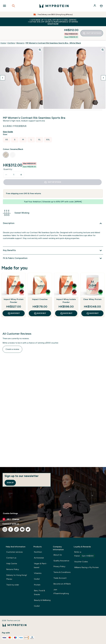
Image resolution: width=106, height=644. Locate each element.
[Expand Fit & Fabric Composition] (53, 244)
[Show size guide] (8, 118)
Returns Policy (13, 569)
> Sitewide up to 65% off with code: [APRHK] (53, 22)
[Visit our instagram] (5, 529)
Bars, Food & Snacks (39, 592)
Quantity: (8, 155)
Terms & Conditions (62, 572)
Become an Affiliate (62, 584)
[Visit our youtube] (22, 529)
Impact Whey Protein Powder (14, 287)
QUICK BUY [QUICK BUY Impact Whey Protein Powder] (14, 299)
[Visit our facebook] (11, 529)
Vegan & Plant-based (40, 565)
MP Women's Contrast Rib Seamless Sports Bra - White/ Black (53, 29)
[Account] (95, 6)
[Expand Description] (53, 209)
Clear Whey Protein (92, 285)
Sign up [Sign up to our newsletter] (10, 483)
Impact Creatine (40, 285)
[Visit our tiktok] (16, 529)
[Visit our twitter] (28, 529)
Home (3, 29)
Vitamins (38, 573)
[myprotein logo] (54, 6)
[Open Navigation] (4, 6)
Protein (37, 585)
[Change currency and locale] (53, 519)
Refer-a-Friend (84, 554)
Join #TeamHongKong (61, 591)
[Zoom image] (40, 36)
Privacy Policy (59, 566)
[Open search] (13, 6)
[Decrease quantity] (6, 161)
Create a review (12, 335)
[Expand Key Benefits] (53, 237)
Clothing (11, 29)
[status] (14, 161)
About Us (58, 555)
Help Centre (12, 564)
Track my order (13, 585)
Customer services (15, 552)
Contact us (11, 558)
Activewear (39, 558)
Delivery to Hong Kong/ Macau (17, 577)
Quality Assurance (61, 561)
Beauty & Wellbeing (42, 600)
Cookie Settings (10, 513)
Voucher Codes (81, 562)
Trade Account (60, 578)
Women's (20, 29)
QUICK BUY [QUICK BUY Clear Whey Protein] (92, 299)
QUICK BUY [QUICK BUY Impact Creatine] (40, 299)
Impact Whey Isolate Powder (66, 287)
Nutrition (38, 552)
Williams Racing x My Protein (86, 567)
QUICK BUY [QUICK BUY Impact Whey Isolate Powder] (66, 299)
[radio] (7, 126)
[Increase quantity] (21, 161)
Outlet (37, 579)
